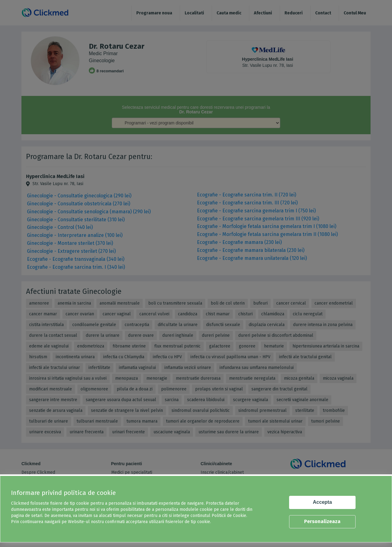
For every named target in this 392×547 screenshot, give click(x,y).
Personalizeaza (322, 521)
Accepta (322, 502)
